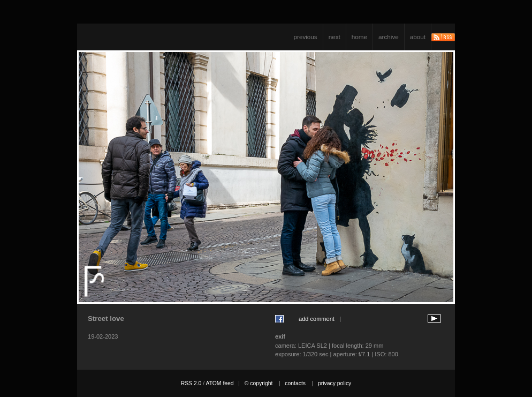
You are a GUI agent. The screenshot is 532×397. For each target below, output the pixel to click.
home (359, 37)
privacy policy (335, 383)
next (335, 37)
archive (389, 37)
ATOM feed (219, 383)
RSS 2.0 (191, 383)
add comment (317, 319)
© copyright (259, 383)
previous (306, 37)
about (418, 37)
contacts (295, 383)
